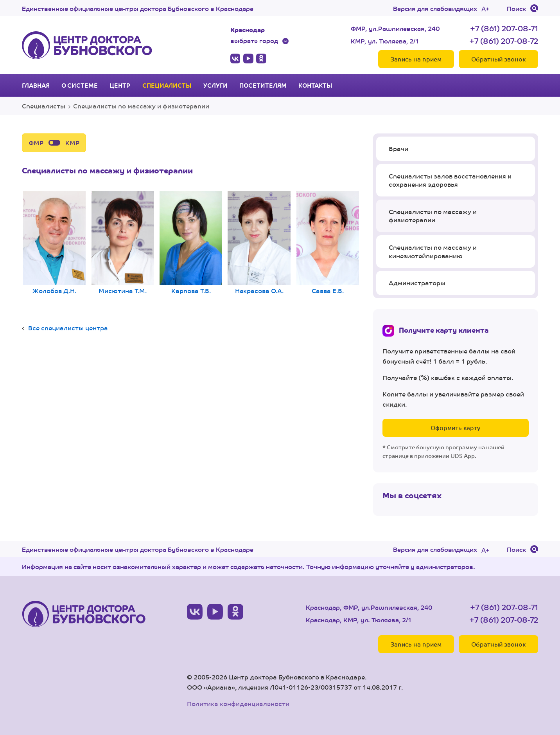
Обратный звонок (498, 59)
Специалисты (167, 85)
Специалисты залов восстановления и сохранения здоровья (450, 180)
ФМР (36, 143)
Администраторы (417, 283)
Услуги (215, 85)
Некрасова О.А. (259, 244)
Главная (36, 85)
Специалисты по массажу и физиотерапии (433, 216)
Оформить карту (455, 428)
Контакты (315, 85)
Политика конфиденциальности (238, 703)
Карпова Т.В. (191, 244)
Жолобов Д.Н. (54, 244)
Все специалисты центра (68, 328)
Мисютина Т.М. (123, 244)
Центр (120, 85)
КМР (72, 143)
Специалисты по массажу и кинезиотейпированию (433, 251)
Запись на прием (416, 59)
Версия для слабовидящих (435, 8)
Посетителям (263, 85)
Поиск (516, 8)
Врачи (398, 149)
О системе (80, 85)
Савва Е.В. (328, 244)
